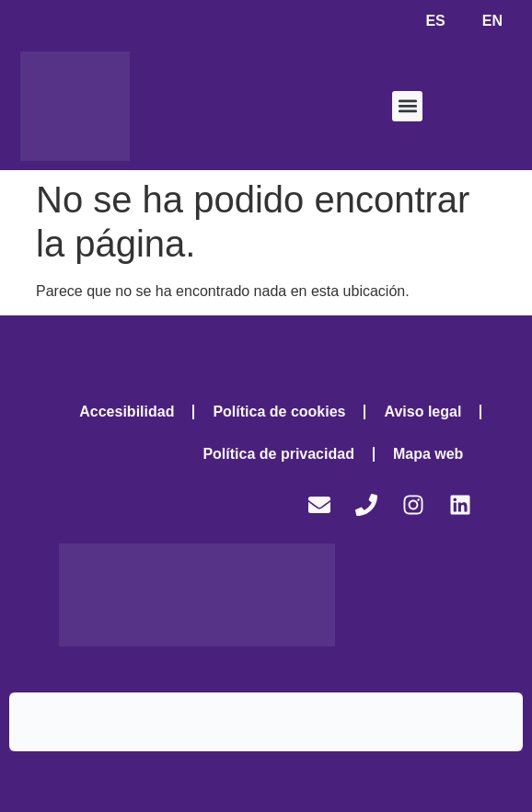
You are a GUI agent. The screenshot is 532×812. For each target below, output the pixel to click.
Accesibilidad (127, 412)
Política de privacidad (278, 454)
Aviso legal (422, 412)
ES (435, 21)
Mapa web (428, 454)
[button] (407, 106)
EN (492, 21)
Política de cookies (279, 412)
